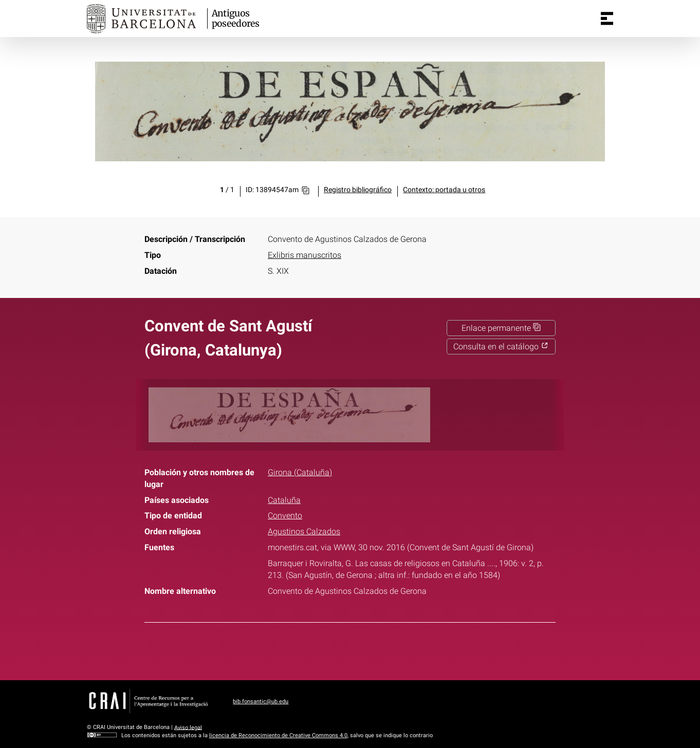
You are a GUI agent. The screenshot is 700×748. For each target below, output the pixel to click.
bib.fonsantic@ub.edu (261, 702)
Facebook (319, 649)
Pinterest (369, 649)
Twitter (344, 649)
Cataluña (284, 500)
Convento (285, 516)
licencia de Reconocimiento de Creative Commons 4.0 (278, 735)
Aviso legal (188, 727)
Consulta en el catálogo (501, 347)
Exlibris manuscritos (305, 255)
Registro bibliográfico (358, 190)
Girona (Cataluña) (300, 472)
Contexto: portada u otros (444, 190)
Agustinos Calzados (304, 531)
